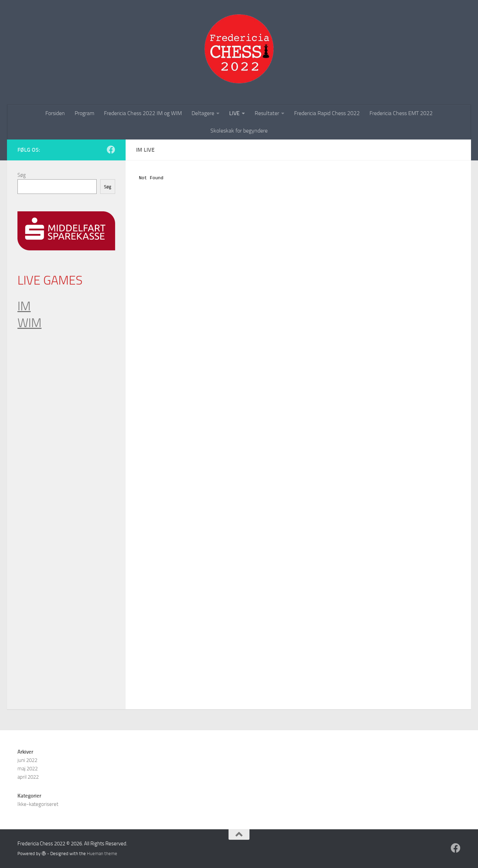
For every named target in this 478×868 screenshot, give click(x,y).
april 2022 (28, 777)
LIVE (234, 113)
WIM (29, 323)
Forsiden (55, 113)
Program (84, 113)
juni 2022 (27, 760)
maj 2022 (28, 769)
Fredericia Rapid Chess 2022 (327, 113)
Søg (22, 175)
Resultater (267, 113)
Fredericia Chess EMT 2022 (401, 113)
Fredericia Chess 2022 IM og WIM (143, 113)
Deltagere (203, 113)
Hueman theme (102, 854)
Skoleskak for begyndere (239, 131)
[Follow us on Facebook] (111, 150)
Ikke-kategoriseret (38, 804)
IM (24, 306)
